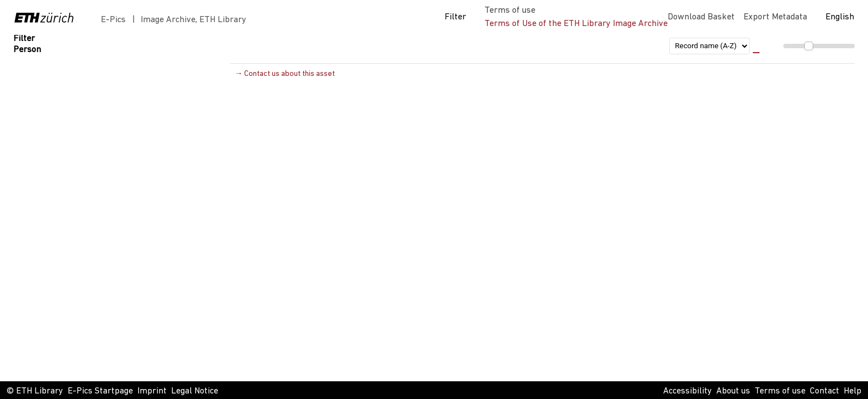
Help (852, 391)
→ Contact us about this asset (285, 74)
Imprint (152, 391)
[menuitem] (804, 46)
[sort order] (709, 46)
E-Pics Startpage (100, 391)
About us (733, 391)
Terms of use (780, 391)
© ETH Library (35, 391)
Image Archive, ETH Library (193, 20)
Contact (825, 391)
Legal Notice (195, 391)
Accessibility (688, 391)
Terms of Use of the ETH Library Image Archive (576, 24)
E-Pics (115, 20)
